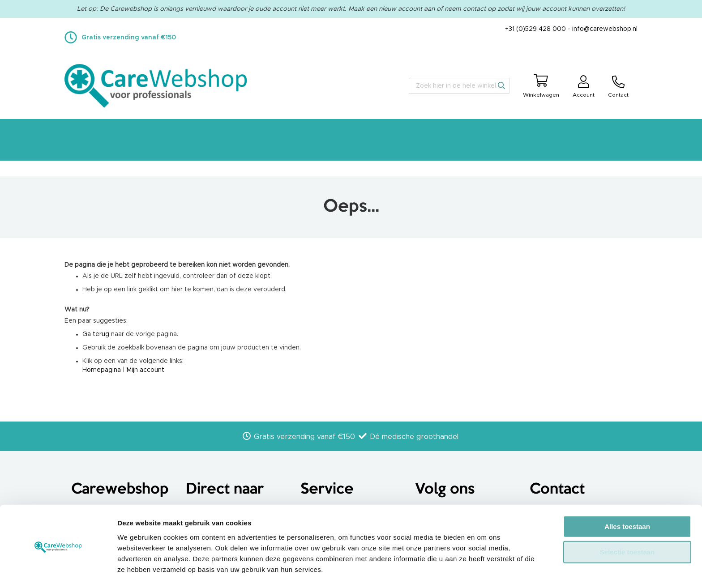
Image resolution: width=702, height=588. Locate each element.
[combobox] (459, 86)
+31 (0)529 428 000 (535, 29)
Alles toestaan (627, 498)
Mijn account (146, 370)
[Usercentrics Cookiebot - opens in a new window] (58, 571)
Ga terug (96, 334)
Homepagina (102, 370)
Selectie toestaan (627, 524)
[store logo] (156, 86)
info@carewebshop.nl (605, 29)
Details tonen (484, 570)
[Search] (501, 85)
